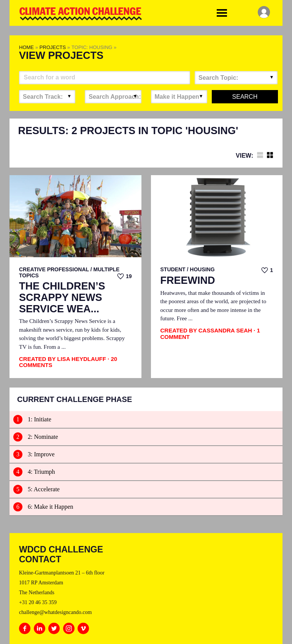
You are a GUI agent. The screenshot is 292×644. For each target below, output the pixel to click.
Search (245, 97)
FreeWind (188, 281)
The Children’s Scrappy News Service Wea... (62, 297)
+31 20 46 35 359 (38, 602)
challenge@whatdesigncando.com (55, 612)
